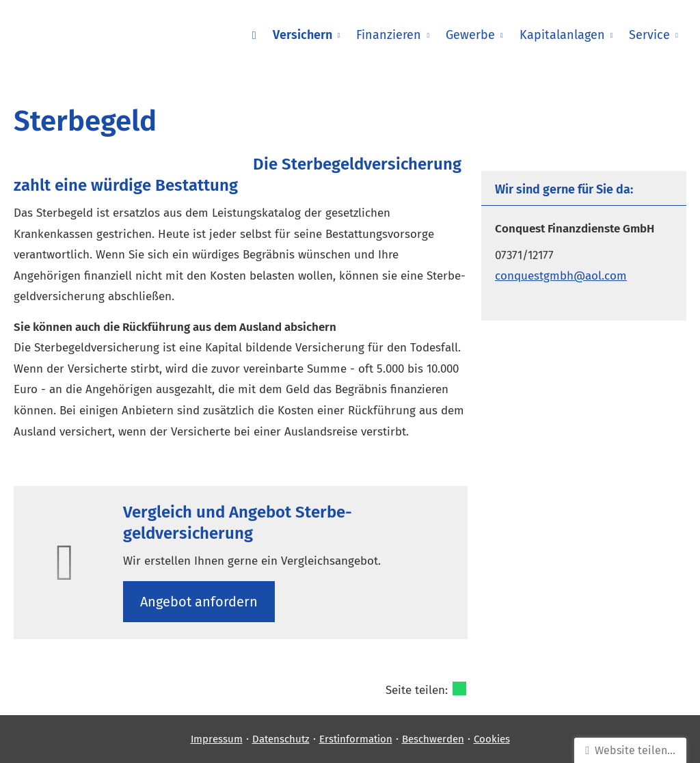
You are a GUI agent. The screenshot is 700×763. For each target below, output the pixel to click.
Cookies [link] (492, 739)
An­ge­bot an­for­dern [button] (199, 602)
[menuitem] (254, 35)
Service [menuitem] (649, 35)
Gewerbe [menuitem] (470, 35)
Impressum (217, 739)
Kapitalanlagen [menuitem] (562, 35)
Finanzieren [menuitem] (389, 35)
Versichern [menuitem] (302, 35)
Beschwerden (433, 739)
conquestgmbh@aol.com (561, 276)
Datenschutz (281, 739)
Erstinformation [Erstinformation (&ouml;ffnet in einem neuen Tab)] (356, 739)
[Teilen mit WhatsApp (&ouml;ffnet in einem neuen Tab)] (459, 688)
